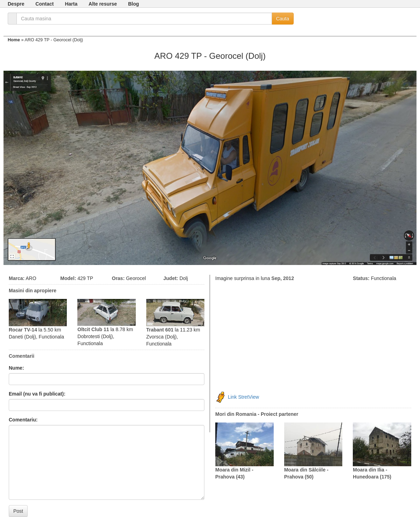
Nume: (16, 368)
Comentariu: (23, 420)
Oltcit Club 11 (93, 329)
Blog (134, 4)
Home (14, 40)
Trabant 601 (160, 330)
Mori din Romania (236, 414)
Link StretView (243, 397)
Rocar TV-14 (23, 330)
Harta (71, 4)
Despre (16, 4)
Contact (44, 4)
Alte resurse (103, 4)
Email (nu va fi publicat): (37, 394)
